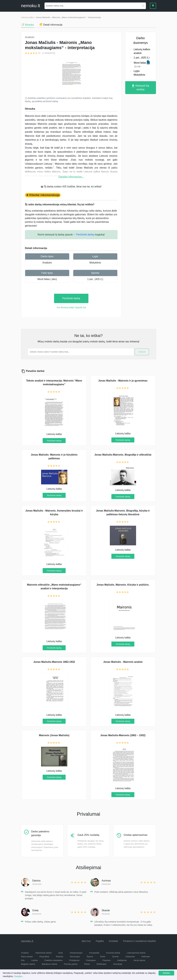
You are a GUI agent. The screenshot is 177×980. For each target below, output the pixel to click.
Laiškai (34, 960)
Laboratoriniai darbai (136, 953)
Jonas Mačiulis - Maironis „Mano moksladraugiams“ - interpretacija (68, 17)
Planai (87, 964)
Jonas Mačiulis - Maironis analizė (123, 662)
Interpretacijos (76, 953)
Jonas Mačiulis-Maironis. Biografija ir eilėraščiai (123, 455)
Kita (23, 960)
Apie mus (86, 941)
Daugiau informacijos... (71, 177)
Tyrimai (115, 957)
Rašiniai (60, 957)
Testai (102, 957)
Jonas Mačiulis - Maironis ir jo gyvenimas (123, 381)
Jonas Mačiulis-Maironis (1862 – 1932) (123, 735)
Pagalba (100, 941)
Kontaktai (113, 941)
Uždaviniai (130, 957)
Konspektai (94, 953)
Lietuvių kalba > (28, 17)
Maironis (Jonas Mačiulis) (54, 735)
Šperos (90, 957)
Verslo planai (139, 960)
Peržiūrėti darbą (71, 298)
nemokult (31, 6)
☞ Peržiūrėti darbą (84, 235)
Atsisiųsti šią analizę (141, 88)
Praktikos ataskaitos (53, 960)
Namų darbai (27, 957)
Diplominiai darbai (44, 953)
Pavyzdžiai (44, 957)
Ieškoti (142, 352)
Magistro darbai (28, 964)
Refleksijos (101, 964)
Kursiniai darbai (113, 953)
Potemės (106, 960)
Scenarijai (118, 964)
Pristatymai (74, 960)
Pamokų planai (71, 964)
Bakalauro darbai (50, 964)
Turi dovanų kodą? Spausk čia (71, 307)
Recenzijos (75, 957)
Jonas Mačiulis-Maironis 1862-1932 (54, 662)
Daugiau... (19, 976)
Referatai (146, 957)
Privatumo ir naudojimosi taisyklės (140, 941)
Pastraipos (91, 960)
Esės (61, 953)
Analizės (47, 263)
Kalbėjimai (122, 960)
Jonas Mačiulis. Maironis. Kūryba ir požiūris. (123, 585)
